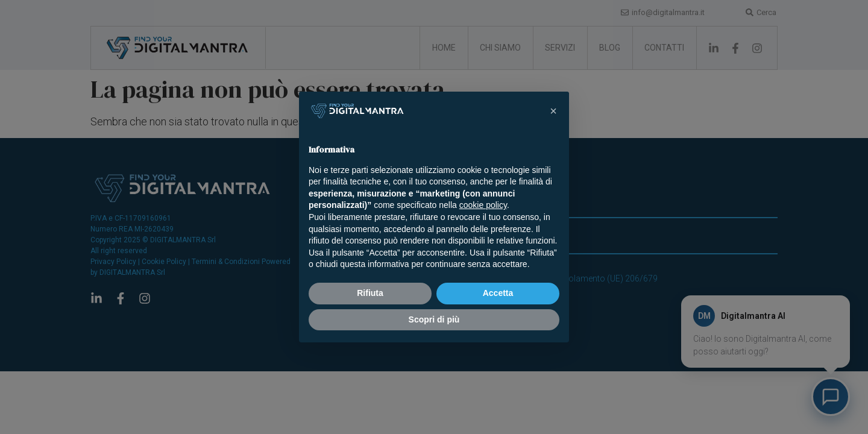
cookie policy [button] (483, 205)
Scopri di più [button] (434, 319)
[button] (553, 111)
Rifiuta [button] (370, 293)
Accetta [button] (498, 293)
